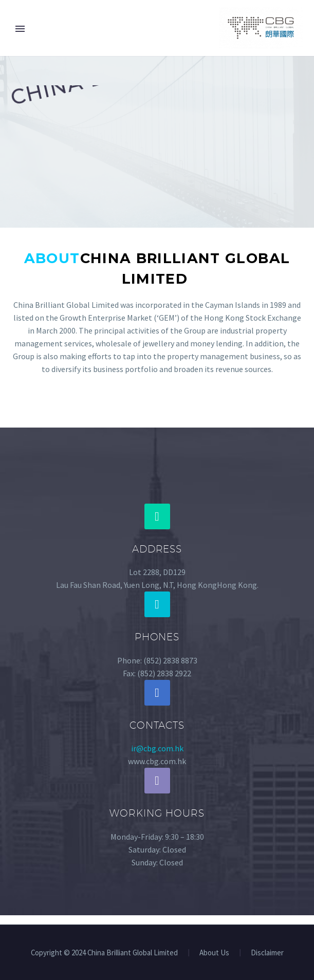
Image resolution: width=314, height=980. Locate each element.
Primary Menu (20, 29)
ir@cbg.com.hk (157, 748)
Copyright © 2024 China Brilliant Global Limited (104, 953)
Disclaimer (267, 953)
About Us (214, 953)
